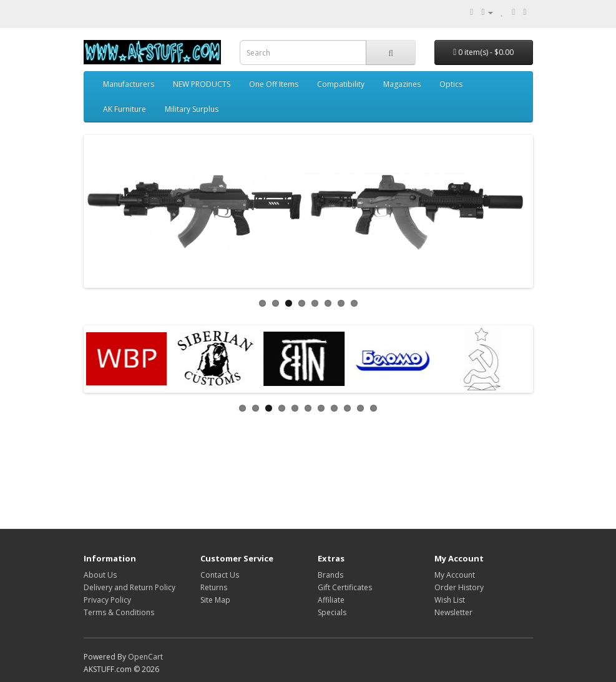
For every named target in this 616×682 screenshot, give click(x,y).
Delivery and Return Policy (130, 587)
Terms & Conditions (119, 612)
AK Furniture (125, 109)
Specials (332, 612)
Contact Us (220, 575)
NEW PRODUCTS (202, 84)
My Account (455, 575)
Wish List (450, 600)
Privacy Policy (107, 600)
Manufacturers (129, 84)
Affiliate (331, 600)
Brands (330, 575)
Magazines (402, 84)
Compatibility (341, 84)
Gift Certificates (345, 587)
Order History (459, 587)
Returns (214, 587)
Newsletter (453, 612)
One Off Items (274, 84)
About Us (100, 575)
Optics (451, 84)
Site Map (215, 600)
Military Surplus (192, 109)
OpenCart (145, 657)
